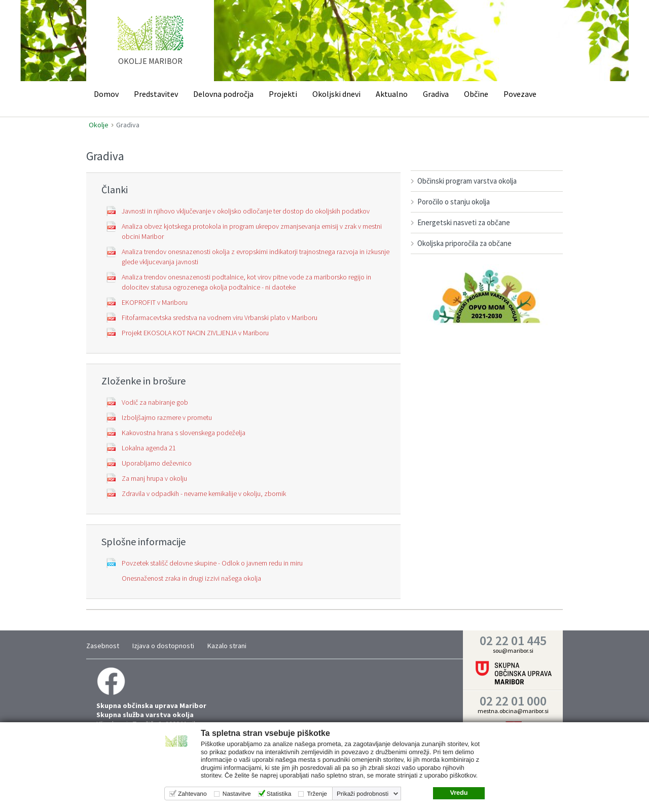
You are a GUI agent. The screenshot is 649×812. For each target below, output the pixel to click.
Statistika (279, 794)
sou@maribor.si (513, 650)
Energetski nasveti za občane (464, 222)
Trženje (317, 794)
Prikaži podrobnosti (363, 794)
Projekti (283, 94)
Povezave (520, 94)
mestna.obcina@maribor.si (513, 711)
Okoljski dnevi (336, 94)
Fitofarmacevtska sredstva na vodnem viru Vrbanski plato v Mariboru (220, 317)
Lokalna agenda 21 (149, 448)
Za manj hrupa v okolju (154, 478)
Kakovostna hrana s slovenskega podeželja (184, 433)
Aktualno (392, 94)
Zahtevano (192, 794)
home (150, 45)
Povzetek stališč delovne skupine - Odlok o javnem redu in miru (212, 563)
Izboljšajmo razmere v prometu (167, 417)
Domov (106, 94)
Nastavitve (237, 794)
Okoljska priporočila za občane (464, 243)
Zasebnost (103, 646)
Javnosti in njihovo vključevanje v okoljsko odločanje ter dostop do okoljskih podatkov (246, 211)
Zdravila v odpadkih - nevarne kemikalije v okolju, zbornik (204, 493)
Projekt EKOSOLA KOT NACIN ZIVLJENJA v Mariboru (195, 333)
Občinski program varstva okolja (467, 181)
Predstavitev (156, 94)
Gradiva (436, 94)
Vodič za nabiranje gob (155, 402)
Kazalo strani (227, 646)
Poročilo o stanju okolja (454, 202)
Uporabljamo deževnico (157, 463)
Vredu (459, 793)
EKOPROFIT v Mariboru (155, 302)
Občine (476, 94)
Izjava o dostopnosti (163, 646)
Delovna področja (223, 94)
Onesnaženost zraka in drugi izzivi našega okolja (191, 578)
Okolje (99, 125)
